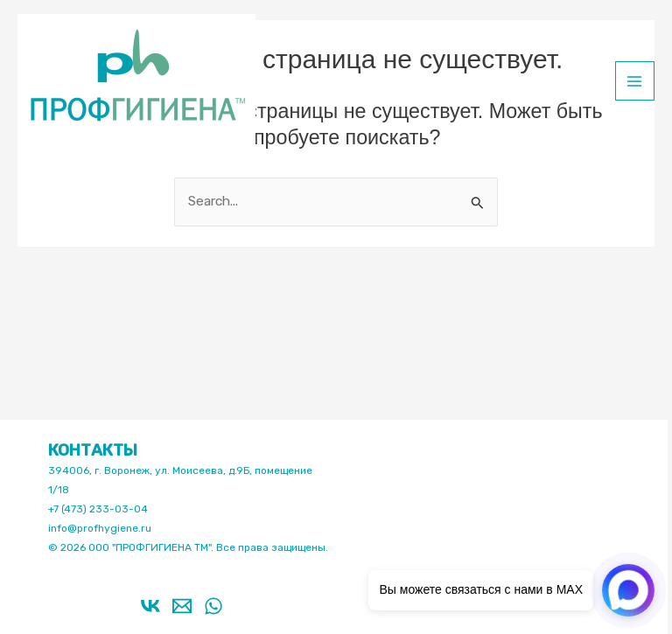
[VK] (150, 606)
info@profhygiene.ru (100, 528)
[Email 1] (182, 606)
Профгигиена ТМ (29, 147)
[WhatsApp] (213, 606)
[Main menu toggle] (635, 81)
